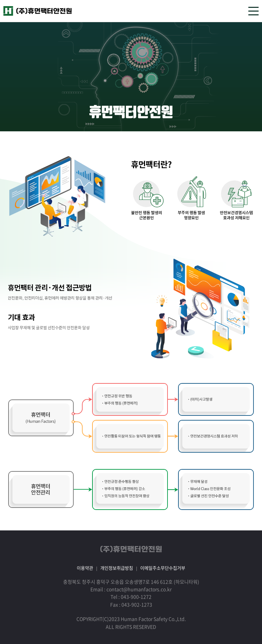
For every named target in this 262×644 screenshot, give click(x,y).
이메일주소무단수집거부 (163, 568)
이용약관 (85, 568)
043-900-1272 (136, 597)
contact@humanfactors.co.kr (139, 589)
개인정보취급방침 (117, 568)
